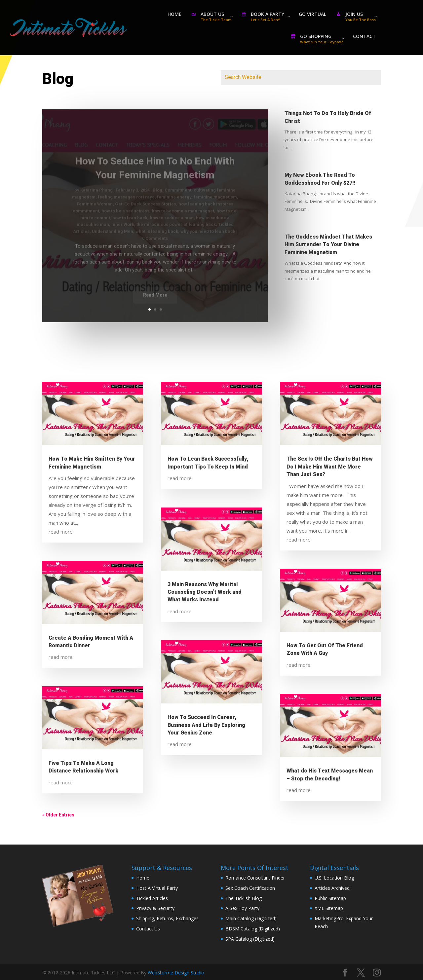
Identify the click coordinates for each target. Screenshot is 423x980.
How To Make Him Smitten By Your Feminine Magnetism (92, 463)
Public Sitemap (330, 898)
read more (61, 532)
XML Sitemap (329, 908)
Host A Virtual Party (157, 888)
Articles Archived (332, 888)
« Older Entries (58, 815)
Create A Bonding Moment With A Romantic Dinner (91, 642)
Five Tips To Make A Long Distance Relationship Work (83, 767)
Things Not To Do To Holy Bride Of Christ (328, 117)
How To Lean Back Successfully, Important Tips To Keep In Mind (208, 463)
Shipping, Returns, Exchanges (167, 918)
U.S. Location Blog (334, 878)
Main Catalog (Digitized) (251, 918)
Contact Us (148, 929)
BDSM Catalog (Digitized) (253, 929)
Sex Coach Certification (250, 888)
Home (143, 878)
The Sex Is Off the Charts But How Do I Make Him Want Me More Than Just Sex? (330, 467)
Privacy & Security (155, 908)
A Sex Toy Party (242, 908)
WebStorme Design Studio (176, 973)
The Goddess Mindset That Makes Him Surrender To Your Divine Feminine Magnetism (328, 245)
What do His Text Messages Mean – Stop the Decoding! (330, 775)
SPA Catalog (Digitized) (250, 939)
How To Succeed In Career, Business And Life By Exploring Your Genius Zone (206, 725)
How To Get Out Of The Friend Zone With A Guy (325, 649)
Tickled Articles (152, 898)
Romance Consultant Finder (255, 878)
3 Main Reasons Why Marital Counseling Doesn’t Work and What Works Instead (205, 592)
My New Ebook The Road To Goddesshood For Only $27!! (320, 179)
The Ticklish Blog (244, 898)
